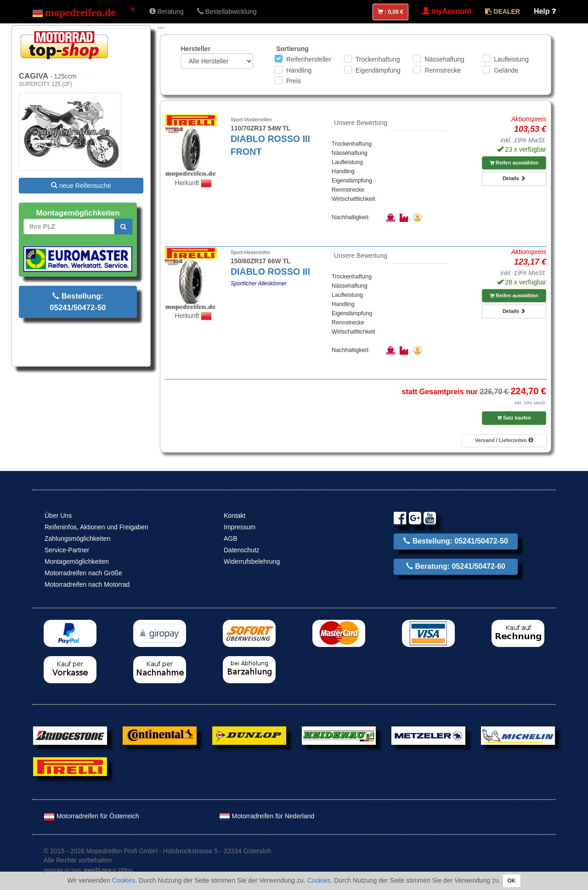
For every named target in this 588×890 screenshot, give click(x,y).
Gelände (506, 70)
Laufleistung (511, 59)
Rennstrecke (443, 70)
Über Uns (58, 516)
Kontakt (235, 516)
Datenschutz (242, 550)
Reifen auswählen (514, 163)
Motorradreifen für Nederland (267, 816)
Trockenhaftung (378, 59)
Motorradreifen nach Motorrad (87, 584)
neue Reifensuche (81, 186)
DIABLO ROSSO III (270, 272)
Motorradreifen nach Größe (83, 573)
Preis (294, 81)
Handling (299, 70)
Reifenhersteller (309, 59)
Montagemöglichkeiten (77, 561)
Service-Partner (67, 550)
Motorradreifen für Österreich (91, 816)
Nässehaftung (444, 59)
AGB (231, 539)
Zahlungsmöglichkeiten (77, 539)
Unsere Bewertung (361, 123)
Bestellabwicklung (227, 11)
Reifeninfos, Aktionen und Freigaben (96, 527)
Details (514, 178)
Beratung (167, 11)
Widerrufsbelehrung (252, 561)
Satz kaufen (514, 418)
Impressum (240, 527)
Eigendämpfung (378, 70)
